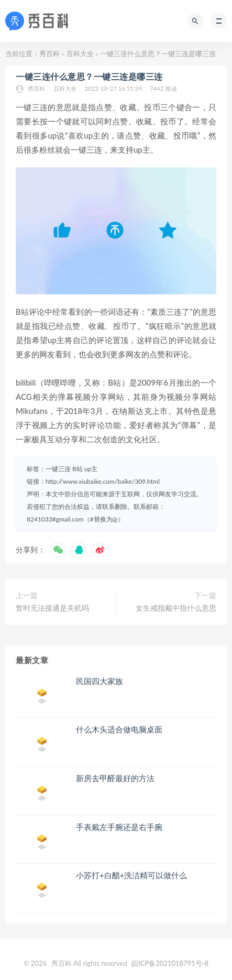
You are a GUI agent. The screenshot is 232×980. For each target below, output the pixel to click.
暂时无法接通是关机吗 (52, 608)
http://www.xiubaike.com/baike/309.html (103, 481)
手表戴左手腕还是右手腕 (119, 827)
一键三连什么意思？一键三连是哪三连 (89, 76)
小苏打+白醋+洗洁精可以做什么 (131, 875)
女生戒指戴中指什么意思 (176, 608)
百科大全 (80, 54)
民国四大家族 (100, 681)
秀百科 (49, 54)
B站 (78, 469)
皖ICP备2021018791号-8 (170, 963)
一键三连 (58, 469)
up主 (91, 469)
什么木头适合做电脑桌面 (119, 729)
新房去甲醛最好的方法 (115, 778)
